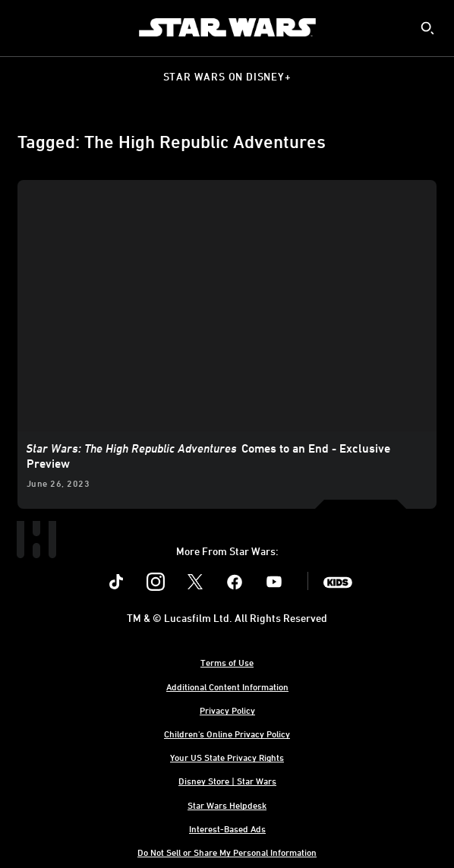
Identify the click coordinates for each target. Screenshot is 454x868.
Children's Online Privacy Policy (227, 734)
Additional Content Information (227, 687)
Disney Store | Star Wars (227, 781)
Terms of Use (227, 662)
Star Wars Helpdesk (227, 805)
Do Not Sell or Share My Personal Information (227, 852)
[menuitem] (24, 27)
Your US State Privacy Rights (227, 757)
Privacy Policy (227, 710)
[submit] (427, 28)
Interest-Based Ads (227, 829)
